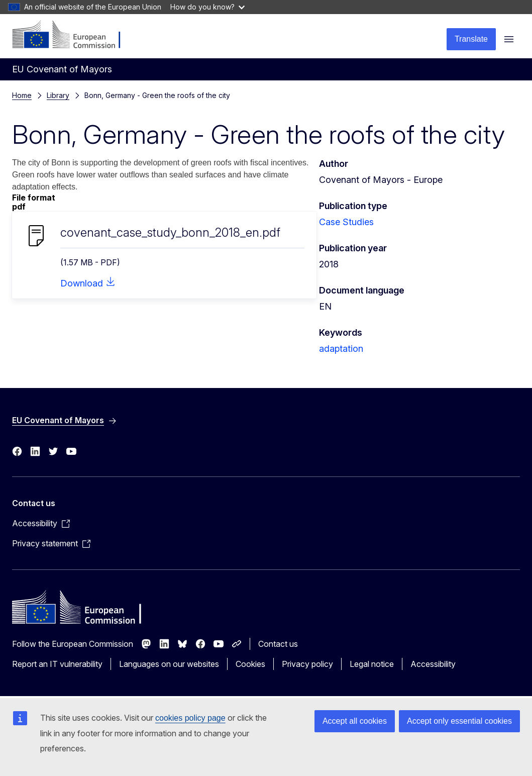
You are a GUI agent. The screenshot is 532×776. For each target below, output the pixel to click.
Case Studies (346, 222)
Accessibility (433, 664)
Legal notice (372, 664)
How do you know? (207, 7)
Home (22, 95)
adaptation (341, 349)
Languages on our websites (169, 664)
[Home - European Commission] (73, 35)
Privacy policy (307, 664)
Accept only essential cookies (459, 721)
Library (58, 95)
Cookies (250, 664)
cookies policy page (190, 718)
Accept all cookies (355, 721)
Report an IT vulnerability (57, 664)
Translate (471, 39)
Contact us (278, 644)
